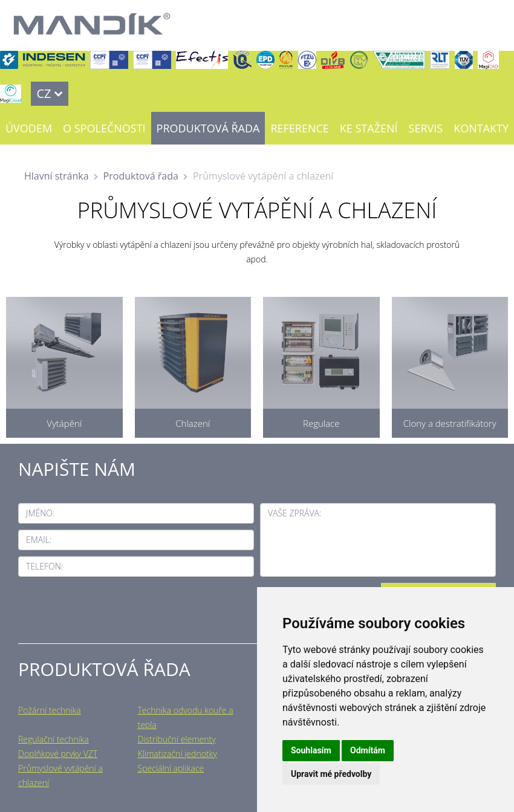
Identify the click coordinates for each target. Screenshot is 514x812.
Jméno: (40, 513)
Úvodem (29, 128)
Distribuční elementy (177, 739)
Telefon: (44, 566)
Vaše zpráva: (294, 513)
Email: (39, 540)
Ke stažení (369, 128)
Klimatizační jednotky (177, 754)
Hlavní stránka (57, 176)
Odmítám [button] (368, 750)
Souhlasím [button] (311, 750)
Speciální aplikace (171, 768)
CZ (44, 93)
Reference (299, 128)
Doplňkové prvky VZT (58, 754)
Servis (426, 128)
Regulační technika (54, 739)
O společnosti (104, 128)
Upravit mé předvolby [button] (331, 774)
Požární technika (50, 710)
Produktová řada (208, 128)
